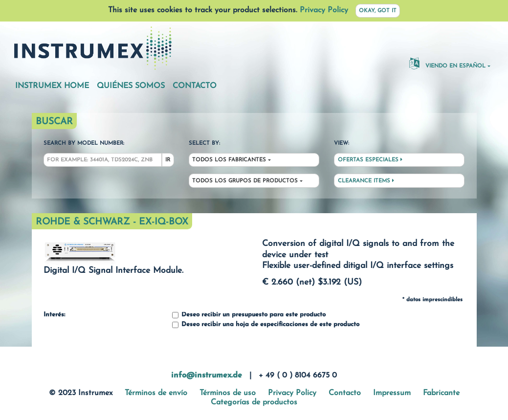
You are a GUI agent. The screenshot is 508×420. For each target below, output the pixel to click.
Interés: (54, 315)
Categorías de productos (254, 402)
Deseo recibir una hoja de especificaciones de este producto (266, 325)
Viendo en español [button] (447, 63)
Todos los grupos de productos (245, 181)
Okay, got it (378, 11)
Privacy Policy (324, 10)
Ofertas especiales (370, 160)
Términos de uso (228, 393)
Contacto (195, 86)
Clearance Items (366, 181)
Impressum (392, 393)
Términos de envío (156, 393)
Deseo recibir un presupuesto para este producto (249, 315)
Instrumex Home (52, 86)
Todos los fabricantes (229, 160)
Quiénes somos (131, 86)
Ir (168, 160)
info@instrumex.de (207, 376)
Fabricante (441, 393)
